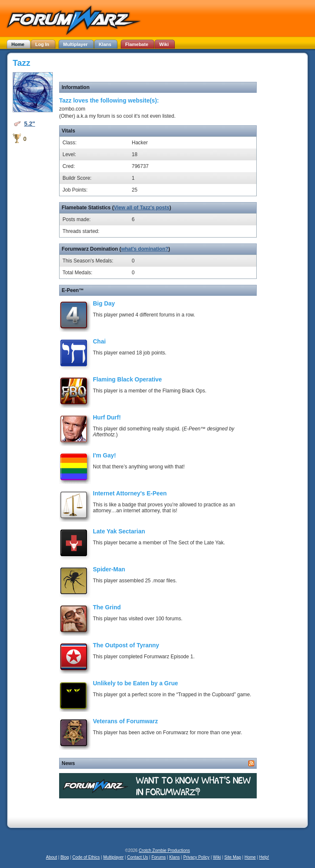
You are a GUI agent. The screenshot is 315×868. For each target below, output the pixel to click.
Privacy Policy (196, 857)
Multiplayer (114, 857)
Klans (175, 857)
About (52, 857)
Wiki (217, 857)
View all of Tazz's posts (141, 208)
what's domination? (145, 249)
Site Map (232, 857)
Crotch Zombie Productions (164, 850)
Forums (159, 857)
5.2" (30, 124)
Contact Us (137, 857)
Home (250, 857)
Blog (65, 857)
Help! (264, 857)
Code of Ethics (86, 857)
